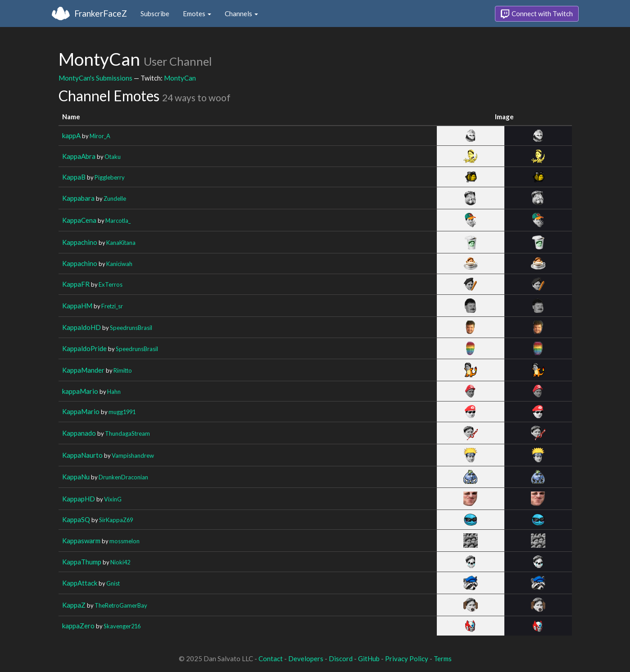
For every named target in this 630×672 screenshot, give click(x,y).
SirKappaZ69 (116, 520)
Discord (341, 658)
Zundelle (115, 198)
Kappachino (80, 242)
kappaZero (78, 626)
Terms (443, 658)
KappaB (74, 177)
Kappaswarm (81, 541)
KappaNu (76, 477)
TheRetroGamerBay (121, 605)
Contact (271, 658)
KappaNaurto (82, 455)
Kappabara (78, 198)
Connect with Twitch (537, 14)
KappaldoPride (84, 348)
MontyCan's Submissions (95, 78)
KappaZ (74, 605)
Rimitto (123, 370)
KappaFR (76, 284)
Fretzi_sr (112, 306)
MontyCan (180, 78)
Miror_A (100, 136)
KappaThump (82, 562)
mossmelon (125, 541)
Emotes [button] (197, 14)
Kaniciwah (119, 264)
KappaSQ (76, 519)
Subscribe (155, 14)
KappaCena (79, 220)
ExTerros (111, 284)
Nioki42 (120, 562)
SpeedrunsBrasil (131, 328)
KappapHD (79, 499)
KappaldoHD (82, 327)
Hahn (114, 392)
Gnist (113, 583)
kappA (71, 135)
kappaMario (80, 391)
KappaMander (83, 370)
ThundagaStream (127, 433)
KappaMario (81, 411)
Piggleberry (110, 177)
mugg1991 (122, 412)
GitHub (369, 658)
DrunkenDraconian (123, 477)
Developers (306, 658)
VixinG (113, 499)
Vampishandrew (133, 456)
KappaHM (77, 306)
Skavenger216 (122, 626)
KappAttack (80, 583)
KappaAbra (79, 156)
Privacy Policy (407, 658)
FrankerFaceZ (101, 13)
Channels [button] (241, 14)
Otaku (113, 157)
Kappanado (79, 433)
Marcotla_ (118, 221)
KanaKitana (121, 243)
